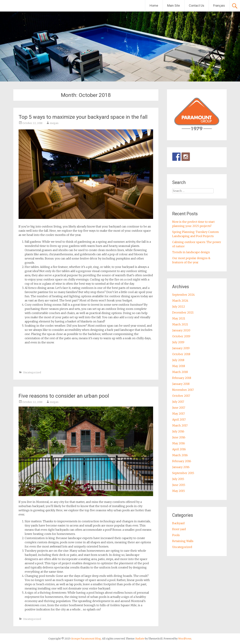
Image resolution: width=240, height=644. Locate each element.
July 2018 (178, 360)
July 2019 (178, 342)
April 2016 (179, 449)
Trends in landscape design (191, 252)
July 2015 (178, 479)
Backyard (178, 523)
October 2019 (181, 336)
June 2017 (179, 408)
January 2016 (181, 467)
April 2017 (179, 419)
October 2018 (181, 354)
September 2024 (184, 295)
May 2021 (179, 318)
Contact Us (197, 6)
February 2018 (182, 378)
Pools (176, 535)
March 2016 (180, 455)
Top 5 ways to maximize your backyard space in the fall (83, 117)
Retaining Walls (183, 541)
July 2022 (179, 307)
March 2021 (180, 324)
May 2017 (179, 414)
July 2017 (178, 402)
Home (154, 6)
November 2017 (183, 390)
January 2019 (181, 348)
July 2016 (178, 431)
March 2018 (180, 372)
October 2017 (181, 396)
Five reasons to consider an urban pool (64, 396)
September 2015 (183, 473)
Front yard (179, 529)
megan (54, 123)
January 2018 (181, 384)
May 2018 (179, 366)
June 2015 (179, 485)
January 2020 (181, 330)
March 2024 (180, 301)
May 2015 (179, 491)
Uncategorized (32, 372)
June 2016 (179, 437)
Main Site (174, 6)
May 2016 (179, 443)
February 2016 (182, 461)
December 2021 (183, 312)
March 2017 (180, 425)
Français (219, 6)
